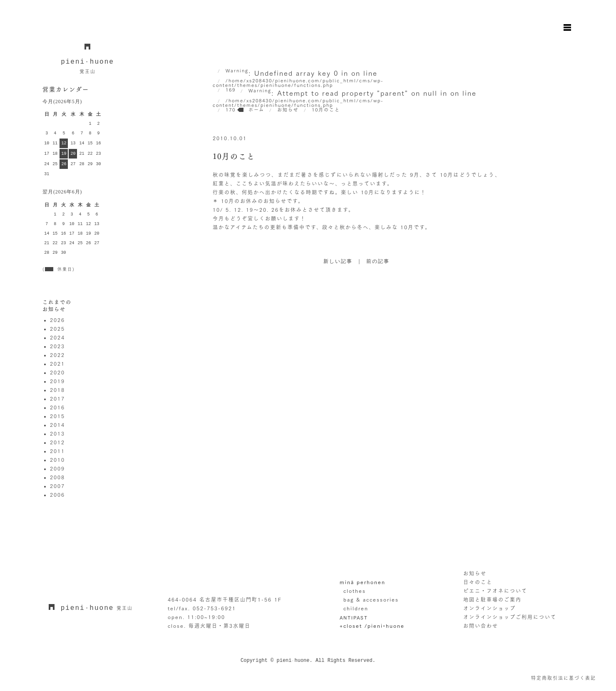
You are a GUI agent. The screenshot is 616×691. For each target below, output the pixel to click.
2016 (57, 407)
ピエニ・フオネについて (495, 591)
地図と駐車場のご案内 (492, 599)
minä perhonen (363, 582)
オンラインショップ (489, 608)
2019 (57, 381)
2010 (57, 460)
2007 (57, 486)
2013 (57, 433)
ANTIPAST (354, 618)
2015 (57, 416)
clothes (355, 591)
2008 (57, 477)
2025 (57, 329)
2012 (57, 442)
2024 (57, 337)
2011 (57, 451)
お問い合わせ (481, 626)
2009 (57, 468)
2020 (57, 372)
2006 (57, 495)
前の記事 (378, 262)
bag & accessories (371, 599)
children (356, 608)
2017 (57, 399)
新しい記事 (338, 262)
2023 (57, 346)
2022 (57, 355)
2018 (57, 390)
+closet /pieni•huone (372, 626)
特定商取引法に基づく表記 (564, 678)
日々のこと (478, 582)
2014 (57, 425)
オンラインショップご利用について (510, 617)
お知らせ (475, 573)
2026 (57, 320)
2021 (57, 364)
